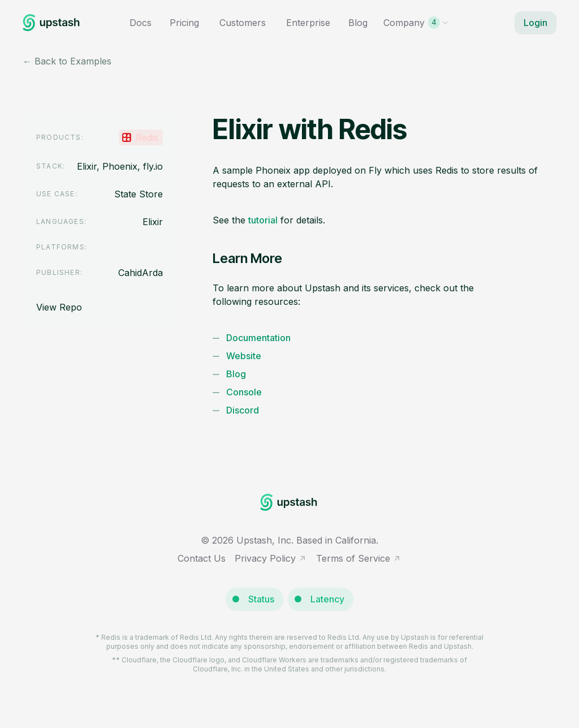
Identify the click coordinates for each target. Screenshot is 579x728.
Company (416, 23)
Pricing (184, 23)
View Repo (59, 307)
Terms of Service (359, 558)
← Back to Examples (67, 61)
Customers (243, 23)
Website (244, 356)
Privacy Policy (271, 558)
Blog (358, 23)
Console (244, 392)
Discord (243, 410)
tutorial (263, 220)
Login (535, 23)
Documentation (258, 338)
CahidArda (141, 273)
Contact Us (202, 558)
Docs (141, 23)
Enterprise (308, 23)
